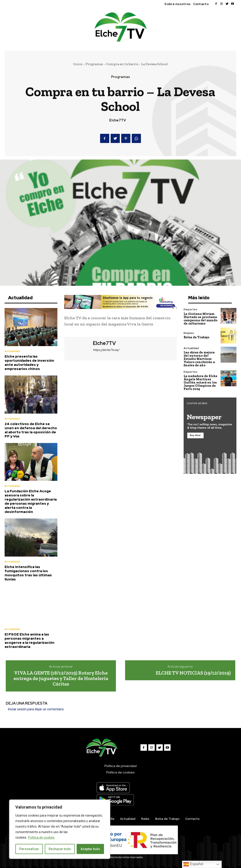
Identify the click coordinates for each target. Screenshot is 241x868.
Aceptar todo (90, 849)
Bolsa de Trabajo (196, 337)
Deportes (190, 309)
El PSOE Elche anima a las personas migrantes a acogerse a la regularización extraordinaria (29, 640)
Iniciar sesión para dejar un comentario (36, 709)
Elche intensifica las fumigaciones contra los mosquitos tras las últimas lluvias (28, 573)
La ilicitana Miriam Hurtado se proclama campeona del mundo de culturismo (200, 318)
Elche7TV (118, 120)
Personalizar (29, 849)
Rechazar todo (60, 849)
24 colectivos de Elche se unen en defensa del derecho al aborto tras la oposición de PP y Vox (31, 430)
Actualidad (12, 351)
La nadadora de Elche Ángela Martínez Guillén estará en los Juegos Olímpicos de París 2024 (200, 382)
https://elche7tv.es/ (106, 350)
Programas (94, 64)
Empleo (189, 333)
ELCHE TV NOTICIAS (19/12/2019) (193, 673)
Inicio (78, 64)
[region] (60, 829)
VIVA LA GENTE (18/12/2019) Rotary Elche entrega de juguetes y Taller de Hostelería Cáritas (61, 678)
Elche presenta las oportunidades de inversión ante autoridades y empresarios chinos (29, 363)
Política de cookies (41, 837)
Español (193, 864)
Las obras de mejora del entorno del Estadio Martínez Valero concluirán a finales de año (199, 359)
